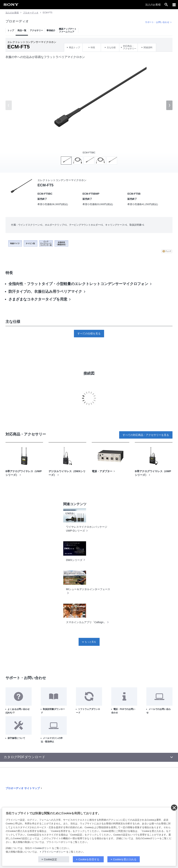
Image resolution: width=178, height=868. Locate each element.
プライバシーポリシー (54, 852)
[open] (166, 5)
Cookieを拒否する (89, 859)
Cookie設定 (51, 859)
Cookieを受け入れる (125, 859)
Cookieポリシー (43, 848)
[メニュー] (174, 5)
